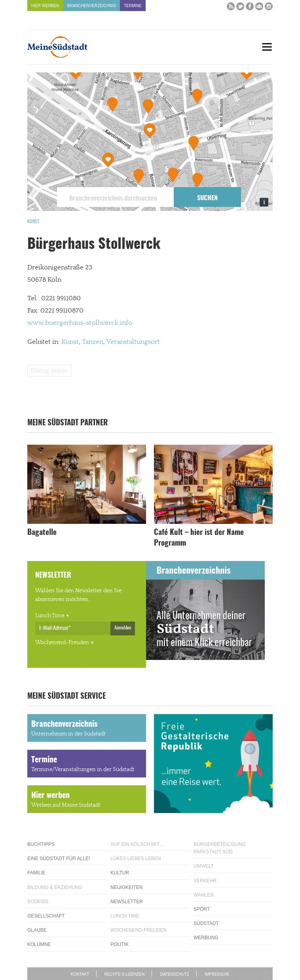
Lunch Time (50, 616)
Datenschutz (175, 974)
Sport (202, 909)
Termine (133, 6)
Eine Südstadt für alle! (59, 859)
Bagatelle (42, 533)
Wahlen (204, 895)
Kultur (120, 873)
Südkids (38, 902)
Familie (36, 873)
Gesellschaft (46, 916)
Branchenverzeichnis (92, 6)
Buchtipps (41, 844)
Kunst (33, 222)
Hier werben (45, 6)
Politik (120, 944)
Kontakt (80, 974)
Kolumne (39, 944)
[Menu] (267, 47)
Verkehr (205, 881)
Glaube (37, 930)
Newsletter (127, 902)
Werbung (206, 938)
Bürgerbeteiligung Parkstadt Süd (220, 848)
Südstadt (206, 923)
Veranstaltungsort (133, 342)
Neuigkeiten (126, 887)
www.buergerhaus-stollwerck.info (80, 323)
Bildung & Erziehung (55, 887)
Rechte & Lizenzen (125, 974)
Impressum (217, 974)
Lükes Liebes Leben (136, 859)
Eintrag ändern (49, 371)
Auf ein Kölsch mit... (137, 844)
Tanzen (93, 342)
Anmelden (123, 628)
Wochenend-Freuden (62, 643)
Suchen (207, 198)
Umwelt (204, 866)
